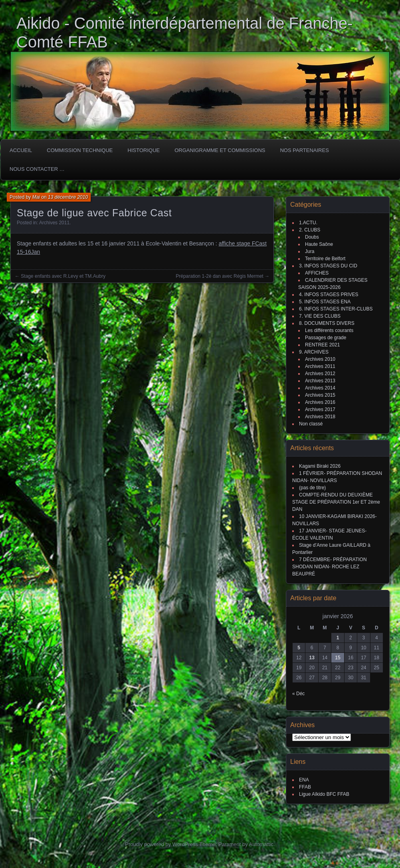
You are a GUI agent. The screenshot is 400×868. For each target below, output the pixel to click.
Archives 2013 (320, 381)
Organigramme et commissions (220, 150)
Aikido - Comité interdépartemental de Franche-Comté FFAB (185, 33)
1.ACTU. (308, 223)
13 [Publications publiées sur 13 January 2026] (312, 658)
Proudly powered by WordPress (161, 844)
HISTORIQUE (144, 150)
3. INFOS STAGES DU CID (328, 266)
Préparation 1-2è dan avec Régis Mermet (219, 276)
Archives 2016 (320, 402)
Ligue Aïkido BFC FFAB (324, 794)
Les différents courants (329, 330)
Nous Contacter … (37, 169)
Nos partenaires (304, 150)
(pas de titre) (312, 488)
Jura (310, 251)
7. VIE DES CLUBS (320, 316)
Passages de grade (326, 338)
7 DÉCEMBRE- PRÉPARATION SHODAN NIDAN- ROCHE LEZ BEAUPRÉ (330, 567)
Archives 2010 (320, 359)
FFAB (305, 787)
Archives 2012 (320, 374)
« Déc (298, 694)
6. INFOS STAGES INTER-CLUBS (336, 309)
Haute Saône (319, 244)
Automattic (261, 844)
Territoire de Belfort (325, 259)
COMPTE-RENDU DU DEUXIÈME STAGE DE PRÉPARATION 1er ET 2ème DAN (336, 502)
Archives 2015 (320, 395)
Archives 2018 (320, 417)
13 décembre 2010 (68, 197)
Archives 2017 (320, 409)
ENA (304, 780)
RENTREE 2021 (322, 345)
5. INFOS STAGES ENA (325, 302)
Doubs (312, 237)
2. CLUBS (310, 230)
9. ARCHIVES (314, 352)
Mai (36, 197)
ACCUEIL (21, 150)
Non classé (311, 424)
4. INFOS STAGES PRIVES (329, 295)
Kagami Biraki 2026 (320, 466)
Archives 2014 (320, 388)
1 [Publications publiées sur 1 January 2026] (338, 638)
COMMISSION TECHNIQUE (80, 150)
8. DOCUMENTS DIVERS (327, 323)
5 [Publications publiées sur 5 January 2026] (299, 648)
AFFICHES (317, 273)
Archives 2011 (54, 223)
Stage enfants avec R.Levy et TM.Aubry (63, 276)
